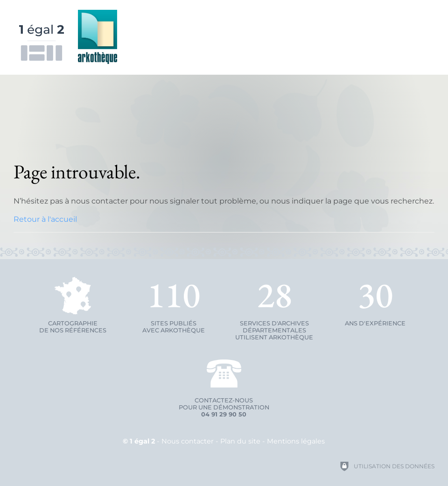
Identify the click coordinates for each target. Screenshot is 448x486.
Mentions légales (296, 441)
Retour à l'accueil (45, 219)
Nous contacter (188, 441)
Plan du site (240, 441)
